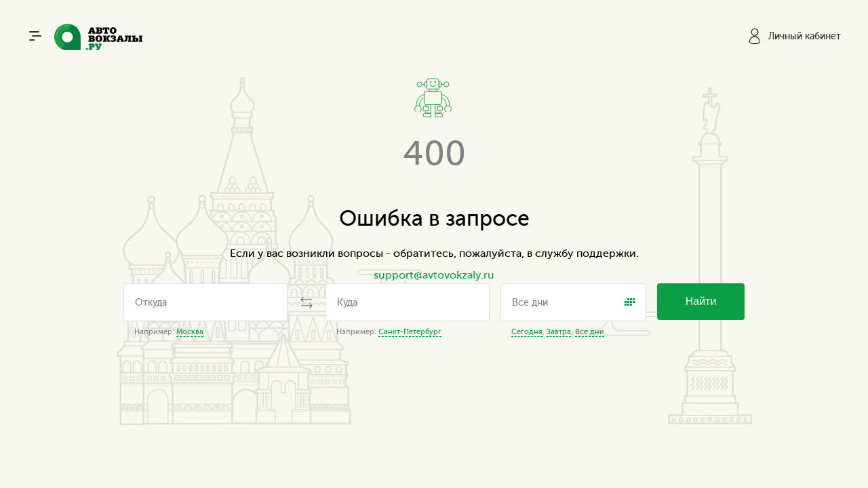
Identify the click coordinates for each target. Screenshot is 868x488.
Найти (701, 301)
